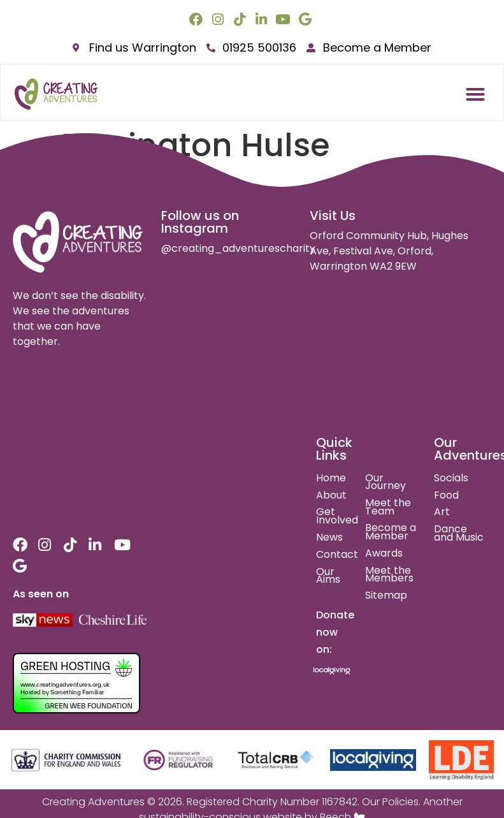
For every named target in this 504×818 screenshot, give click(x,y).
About (331, 495)
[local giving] (373, 760)
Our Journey (385, 482)
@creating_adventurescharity (238, 248)
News (329, 537)
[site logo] (78, 242)
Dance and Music (459, 533)
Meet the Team (388, 507)
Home (331, 478)
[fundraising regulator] (178, 760)
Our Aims (328, 576)
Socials (451, 478)
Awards (384, 553)
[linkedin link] (263, 19)
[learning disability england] (461, 760)
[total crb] (275, 760)
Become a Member (391, 532)
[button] (475, 94)
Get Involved (337, 516)
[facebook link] (197, 19)
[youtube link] (284, 19)
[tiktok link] (241, 19)
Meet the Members (389, 574)
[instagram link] (220, 19)
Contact (337, 554)
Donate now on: (335, 632)
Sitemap (386, 595)
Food (446, 495)
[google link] (307, 19)
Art (442, 512)
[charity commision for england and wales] (67, 760)
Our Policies (390, 802)
